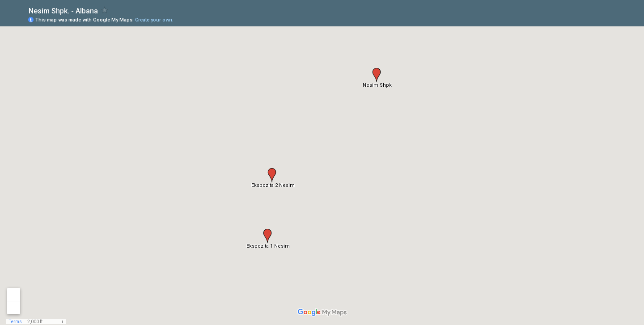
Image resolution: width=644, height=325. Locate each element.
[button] (377, 75)
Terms (15, 322)
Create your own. (154, 20)
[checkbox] (105, 10)
